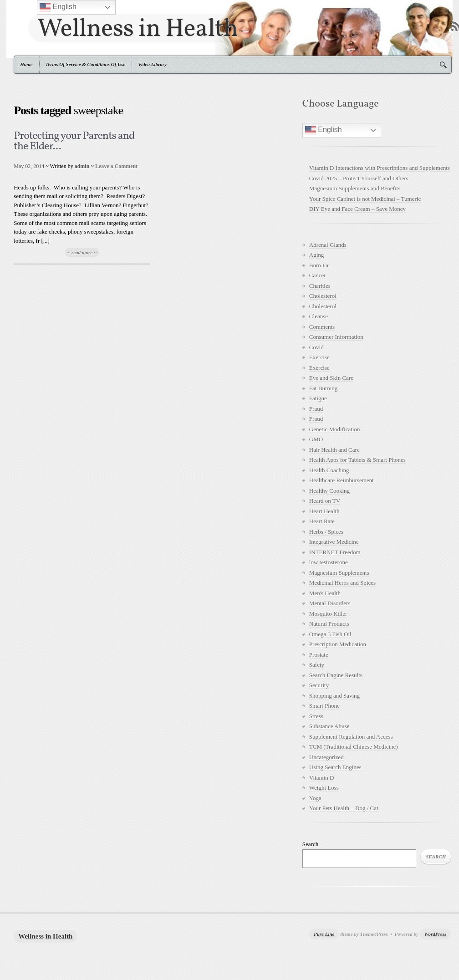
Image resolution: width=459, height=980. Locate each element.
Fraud (316, 409)
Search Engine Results (336, 675)
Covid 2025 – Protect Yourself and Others (359, 178)
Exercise (319, 357)
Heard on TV (325, 501)
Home (26, 64)
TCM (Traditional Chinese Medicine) (354, 747)
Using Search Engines (335, 767)
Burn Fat (320, 265)
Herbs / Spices (326, 532)
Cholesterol (323, 296)
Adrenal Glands (328, 245)
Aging (317, 255)
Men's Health (325, 593)
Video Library (152, 64)
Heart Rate (322, 521)
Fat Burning (323, 388)
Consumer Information (336, 337)
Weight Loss (324, 788)
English (324, 130)
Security (319, 685)
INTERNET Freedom (335, 552)
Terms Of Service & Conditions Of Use (86, 64)
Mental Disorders (330, 603)
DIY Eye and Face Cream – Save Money (357, 209)
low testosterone (329, 562)
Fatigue (318, 398)
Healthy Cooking (329, 491)
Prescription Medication (338, 644)
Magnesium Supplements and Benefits (355, 188)
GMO (316, 439)
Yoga (315, 798)
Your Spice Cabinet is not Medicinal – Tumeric (365, 199)
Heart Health (324, 511)
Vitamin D (321, 778)
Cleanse (319, 316)
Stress (316, 716)
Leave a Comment (116, 166)
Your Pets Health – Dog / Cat (344, 808)
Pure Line (324, 934)
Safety (317, 665)
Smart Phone (324, 706)
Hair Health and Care (334, 450)
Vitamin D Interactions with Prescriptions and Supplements (380, 168)
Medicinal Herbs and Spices (342, 583)
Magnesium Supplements (339, 573)
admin (82, 166)
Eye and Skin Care (331, 378)
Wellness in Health (138, 28)
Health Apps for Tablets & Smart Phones (357, 460)
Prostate (319, 655)
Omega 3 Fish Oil (330, 634)
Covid (316, 347)
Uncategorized (326, 757)
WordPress (436, 934)
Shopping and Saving (334, 696)
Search (310, 844)
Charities (320, 286)
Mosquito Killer (328, 614)
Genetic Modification (335, 429)
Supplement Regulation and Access (351, 737)
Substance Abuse (329, 726)
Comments (322, 327)
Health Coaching (329, 470)
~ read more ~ (82, 252)
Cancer (318, 275)
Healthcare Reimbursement (342, 480)
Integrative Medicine (334, 542)
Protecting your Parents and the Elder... (74, 141)
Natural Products (329, 624)
